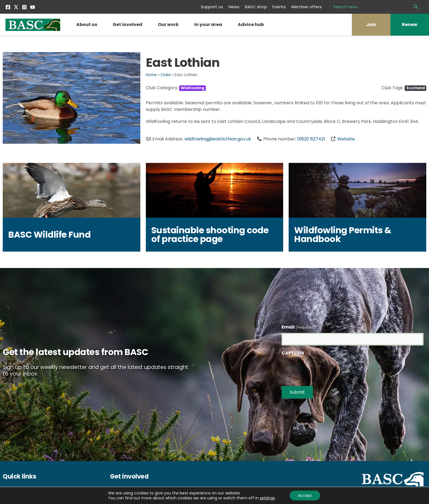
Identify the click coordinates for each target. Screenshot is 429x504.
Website (346, 139)
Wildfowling (192, 88)
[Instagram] (24, 7)
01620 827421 (311, 139)
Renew (410, 25)
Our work (168, 25)
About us (87, 25)
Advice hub (251, 25)
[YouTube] (33, 7)
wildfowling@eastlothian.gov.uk (218, 139)
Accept (305, 496)
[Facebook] (8, 7)
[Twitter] (16, 7)
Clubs (166, 75)
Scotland (416, 88)
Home (151, 75)
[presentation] (323, 370)
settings (267, 498)
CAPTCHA (293, 353)
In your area (208, 25)
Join (371, 25)
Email (298, 328)
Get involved (127, 25)
